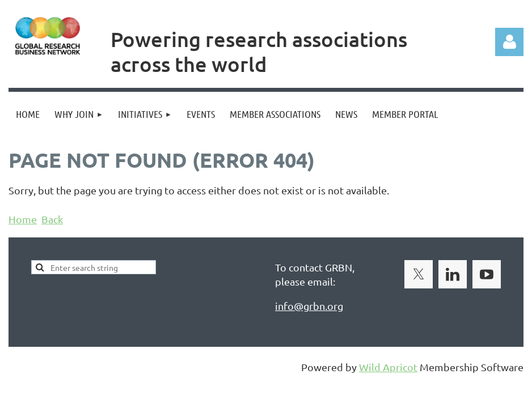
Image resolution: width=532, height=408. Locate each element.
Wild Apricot (388, 367)
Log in (509, 42)
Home (23, 219)
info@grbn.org (309, 306)
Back (52, 219)
